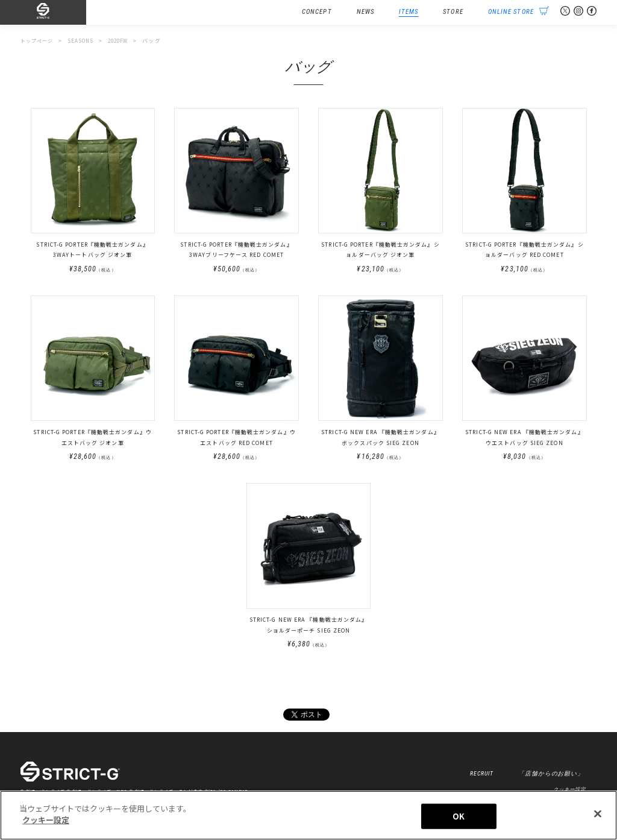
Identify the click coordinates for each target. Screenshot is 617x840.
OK (459, 818)
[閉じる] (598, 816)
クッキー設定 (46, 822)
